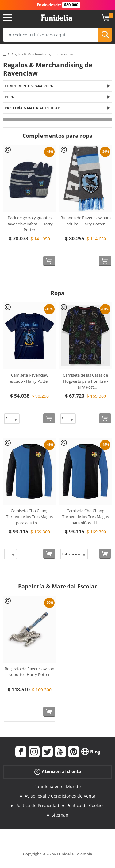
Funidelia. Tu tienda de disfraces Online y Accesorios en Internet (56, 18)
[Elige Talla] (12, 419)
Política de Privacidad (37, 805)
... (4, 54)
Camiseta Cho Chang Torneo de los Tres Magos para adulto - (29, 517)
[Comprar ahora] (49, 261)
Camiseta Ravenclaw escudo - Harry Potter (29, 378)
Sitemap (60, 815)
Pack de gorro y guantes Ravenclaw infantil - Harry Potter (30, 224)
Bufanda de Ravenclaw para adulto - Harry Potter (86, 221)
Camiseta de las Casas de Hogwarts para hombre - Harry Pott (85, 381)
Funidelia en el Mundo (57, 786)
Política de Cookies (86, 805)
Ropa (9, 97)
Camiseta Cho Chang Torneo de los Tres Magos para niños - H (86, 517)
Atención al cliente (58, 772)
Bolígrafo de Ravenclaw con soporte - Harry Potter (29, 672)
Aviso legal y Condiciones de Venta (60, 796)
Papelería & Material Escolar (32, 108)
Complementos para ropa (29, 86)
